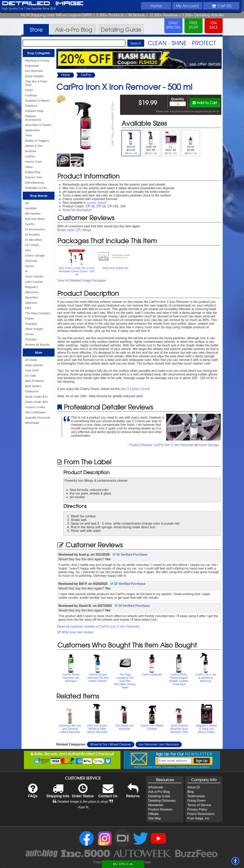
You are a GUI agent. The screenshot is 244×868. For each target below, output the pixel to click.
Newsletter (156, 805)
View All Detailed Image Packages (82, 280)
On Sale (31, 376)
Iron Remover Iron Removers (159, 744)
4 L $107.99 (171, 143)
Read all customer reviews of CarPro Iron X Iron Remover (98, 626)
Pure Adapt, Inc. (199, 818)
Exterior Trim (34, 177)
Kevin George (209, 445)
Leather (30, 156)
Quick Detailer (35, 76)
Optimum (31, 303)
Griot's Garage (35, 255)
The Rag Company (38, 313)
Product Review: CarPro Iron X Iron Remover (162, 445)
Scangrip (31, 324)
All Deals (31, 360)
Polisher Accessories (33, 118)
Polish (29, 90)
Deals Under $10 (37, 397)
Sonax (29, 334)
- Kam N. (83, 807)
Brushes (31, 151)
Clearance (32, 391)
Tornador (31, 339)
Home (156, 6)
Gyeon (30, 266)
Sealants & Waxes (37, 100)
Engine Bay (33, 172)
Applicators (33, 130)
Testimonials (196, 796)
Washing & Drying (37, 60)
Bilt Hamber (33, 214)
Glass (29, 167)
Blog (190, 792)
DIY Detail (32, 245)
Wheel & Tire (34, 146)
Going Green (197, 801)
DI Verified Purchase (130, 555)
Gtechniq (31, 261)
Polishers (31, 106)
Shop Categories (39, 53)
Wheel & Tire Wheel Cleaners (111, 744)
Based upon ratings (74, 230)
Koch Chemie (34, 276)
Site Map (155, 818)
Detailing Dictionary (162, 801)
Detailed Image (43, 4)
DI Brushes (33, 234)
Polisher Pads (34, 111)
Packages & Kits (36, 188)
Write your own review (75, 632)
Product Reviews (160, 809)
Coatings (31, 95)
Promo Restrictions (201, 814)
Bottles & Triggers (37, 141)
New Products (34, 381)
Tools (29, 135)
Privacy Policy (197, 809)
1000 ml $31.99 (151, 143)
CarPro (30, 224)
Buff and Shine (35, 219)
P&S (28, 308)
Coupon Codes (35, 407)
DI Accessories (35, 229)
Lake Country (34, 282)
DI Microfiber (34, 240)
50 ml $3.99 (191, 143)
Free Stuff (32, 370)
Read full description (77, 210)
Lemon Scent (96, 203)
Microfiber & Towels (38, 125)
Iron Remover (34, 71)
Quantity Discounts (38, 417)
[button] (235, 861)
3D (27, 203)
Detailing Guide (159, 796)
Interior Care (33, 162)
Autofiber (31, 208)
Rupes (29, 318)
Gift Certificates (36, 412)
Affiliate (153, 814)
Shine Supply (34, 329)
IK (27, 271)
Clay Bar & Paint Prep (36, 83)
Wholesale (32, 423)
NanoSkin (32, 297)
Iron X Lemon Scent (135, 389)
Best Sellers (33, 386)
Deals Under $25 (37, 402)
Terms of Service (199, 805)
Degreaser (32, 66)
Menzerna (32, 292)
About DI (194, 787)
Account (187, 6)
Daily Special (34, 365)
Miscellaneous (35, 182)
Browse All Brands (37, 345)
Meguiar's (32, 287)
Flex (28, 250)
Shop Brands (39, 196)
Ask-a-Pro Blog (159, 792)
